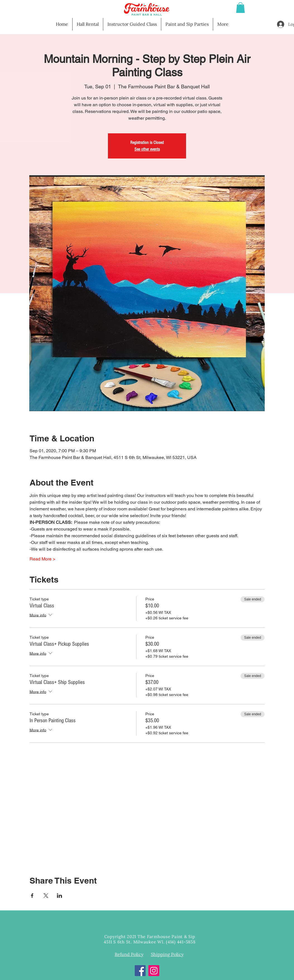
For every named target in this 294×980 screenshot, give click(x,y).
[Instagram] (154, 971)
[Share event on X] (46, 896)
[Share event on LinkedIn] (60, 896)
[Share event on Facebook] (32, 896)
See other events (147, 149)
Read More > (42, 559)
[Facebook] (140, 971)
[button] (240, 8)
